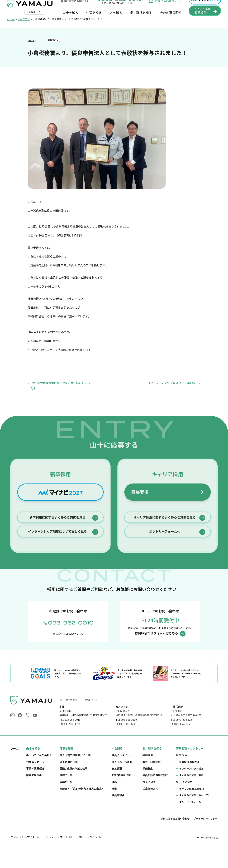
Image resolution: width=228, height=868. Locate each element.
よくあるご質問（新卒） (193, 796)
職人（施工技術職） (123, 783)
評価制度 (148, 789)
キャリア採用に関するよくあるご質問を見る (165, 562)
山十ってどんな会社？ (39, 776)
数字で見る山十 (35, 796)
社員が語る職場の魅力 (155, 796)
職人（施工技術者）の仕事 (75, 776)
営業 (114, 809)
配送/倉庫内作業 (121, 796)
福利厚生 (148, 776)
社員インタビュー (122, 776)
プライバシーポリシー (206, 839)
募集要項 (140, 535)
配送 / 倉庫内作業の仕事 (74, 789)
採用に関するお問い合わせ (175, 839)
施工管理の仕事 (69, 783)
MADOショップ (88, 858)
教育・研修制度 (152, 783)
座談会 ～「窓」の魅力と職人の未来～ (82, 809)
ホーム (15, 769)
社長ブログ (54, 55)
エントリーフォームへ (165, 579)
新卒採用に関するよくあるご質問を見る (58, 562)
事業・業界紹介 (35, 789)
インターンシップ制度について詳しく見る (58, 579)
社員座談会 (118, 816)
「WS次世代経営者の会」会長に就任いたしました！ (60, 400)
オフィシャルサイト (23, 858)
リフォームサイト (57, 858)
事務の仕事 (66, 796)
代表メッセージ (35, 783)
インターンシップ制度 (191, 789)
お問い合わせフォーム (166, 8)
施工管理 (117, 789)
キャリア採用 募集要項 (192, 809)
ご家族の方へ (150, 809)
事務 (114, 803)
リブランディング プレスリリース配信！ (173, 397)
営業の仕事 (66, 803)
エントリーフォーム (190, 823)
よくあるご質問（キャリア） (195, 816)
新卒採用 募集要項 (189, 783)
